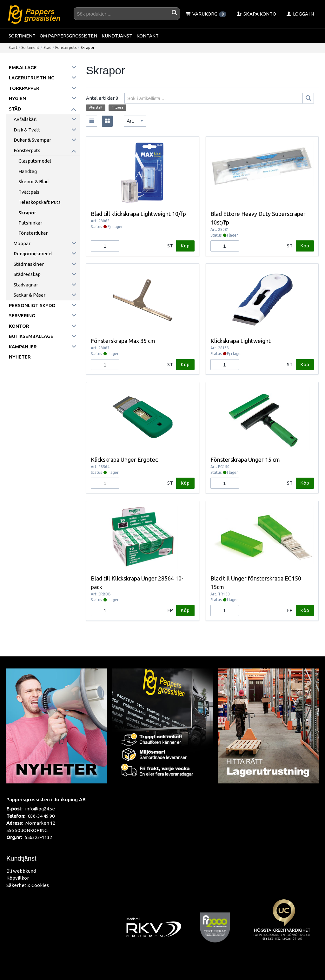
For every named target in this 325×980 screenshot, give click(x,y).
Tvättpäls (29, 192)
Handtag (28, 171)
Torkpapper (24, 88)
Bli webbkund (21, 871)
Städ (47, 47)
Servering (22, 315)
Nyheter (20, 357)
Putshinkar (30, 223)
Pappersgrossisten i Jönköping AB (46, 799)
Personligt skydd (32, 305)
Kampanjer (23, 347)
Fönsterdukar (33, 233)
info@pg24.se (40, 809)
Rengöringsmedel (33, 254)
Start (13, 47)
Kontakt (148, 36)
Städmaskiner (29, 264)
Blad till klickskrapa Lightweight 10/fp (138, 214)
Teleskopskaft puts (40, 202)
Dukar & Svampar (32, 140)
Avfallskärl (25, 119)
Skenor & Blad (33, 181)
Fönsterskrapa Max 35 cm (123, 341)
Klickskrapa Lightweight (241, 341)
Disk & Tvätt (27, 130)
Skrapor (27, 213)
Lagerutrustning (32, 78)
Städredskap (27, 274)
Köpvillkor (18, 878)
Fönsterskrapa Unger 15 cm (245, 460)
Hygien (17, 98)
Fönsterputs (66, 47)
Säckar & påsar (30, 295)
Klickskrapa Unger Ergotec (124, 460)
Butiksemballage (31, 336)
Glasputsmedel (35, 161)
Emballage (23, 67)
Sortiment (22, 36)
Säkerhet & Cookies (28, 885)
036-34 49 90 (41, 816)
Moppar (22, 243)
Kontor (19, 326)
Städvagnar (26, 285)
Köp (185, 246)
